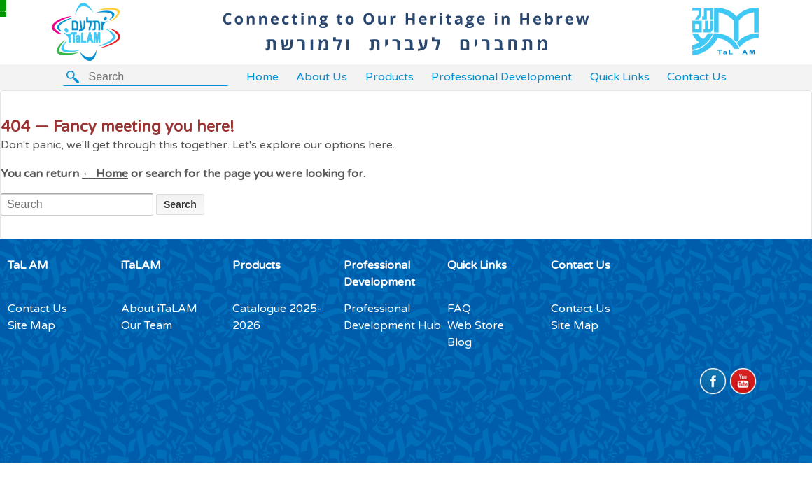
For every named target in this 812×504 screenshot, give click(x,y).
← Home (105, 174)
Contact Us (697, 77)
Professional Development (502, 77)
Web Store (476, 325)
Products (390, 77)
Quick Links (620, 77)
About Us (322, 77)
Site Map (31, 325)
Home (262, 77)
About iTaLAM (159, 309)
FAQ (459, 309)
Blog (460, 342)
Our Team (147, 325)
